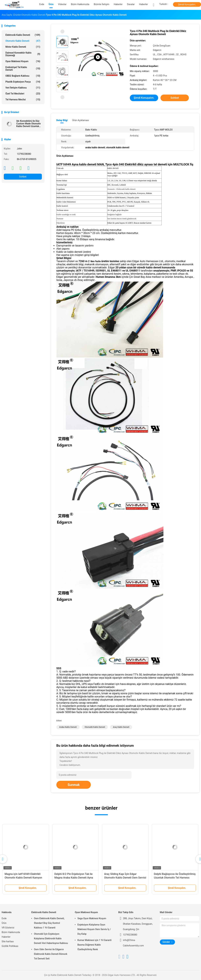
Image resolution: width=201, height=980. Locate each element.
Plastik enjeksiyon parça (23, 82)
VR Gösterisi (8, 928)
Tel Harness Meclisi (23, 100)
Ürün (4, 923)
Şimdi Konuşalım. (187, 4)
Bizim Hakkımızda (11, 932)
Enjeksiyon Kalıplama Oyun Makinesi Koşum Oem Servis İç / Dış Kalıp (94, 929)
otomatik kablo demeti (95, 727)
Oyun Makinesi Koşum (23, 61)
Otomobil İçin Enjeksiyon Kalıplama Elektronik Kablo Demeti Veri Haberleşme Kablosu (51, 938)
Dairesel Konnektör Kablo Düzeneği (23, 54)
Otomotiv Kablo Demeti (23, 41)
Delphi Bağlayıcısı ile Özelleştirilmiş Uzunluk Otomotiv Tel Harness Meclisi (175, 878)
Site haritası (8, 941)
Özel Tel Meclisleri (23, 94)
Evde (4, 918)
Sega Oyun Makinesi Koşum (92, 918)
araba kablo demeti (68, 727)
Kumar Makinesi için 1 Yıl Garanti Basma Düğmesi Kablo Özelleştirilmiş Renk (94, 945)
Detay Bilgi (62, 120)
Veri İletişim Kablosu (23, 88)
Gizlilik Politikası (10, 946)
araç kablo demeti (121, 727)
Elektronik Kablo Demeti (23, 35)
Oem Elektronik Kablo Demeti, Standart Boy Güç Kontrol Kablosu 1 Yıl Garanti (49, 923)
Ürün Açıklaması (80, 120)
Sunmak (74, 785)
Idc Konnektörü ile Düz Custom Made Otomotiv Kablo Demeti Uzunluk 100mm (29, 124)
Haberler (144, 4)
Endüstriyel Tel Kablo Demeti (23, 69)
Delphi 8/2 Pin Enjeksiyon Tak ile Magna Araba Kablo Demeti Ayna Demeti (74, 878)
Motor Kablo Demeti (23, 47)
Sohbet (23, 177)
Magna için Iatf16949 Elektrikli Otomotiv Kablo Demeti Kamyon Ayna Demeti (23, 878)
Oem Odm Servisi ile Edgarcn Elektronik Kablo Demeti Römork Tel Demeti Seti (51, 954)
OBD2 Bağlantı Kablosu (23, 76)
